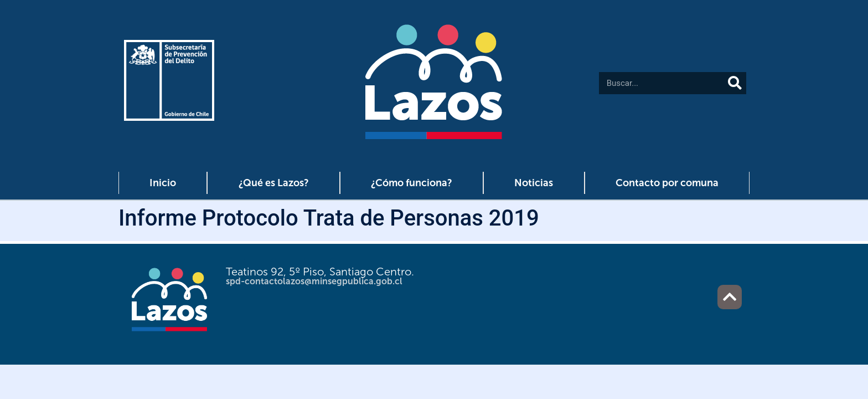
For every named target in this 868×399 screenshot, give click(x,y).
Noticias (534, 183)
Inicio (163, 183)
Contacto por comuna (667, 183)
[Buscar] (735, 83)
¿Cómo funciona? (412, 183)
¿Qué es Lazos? (274, 183)
